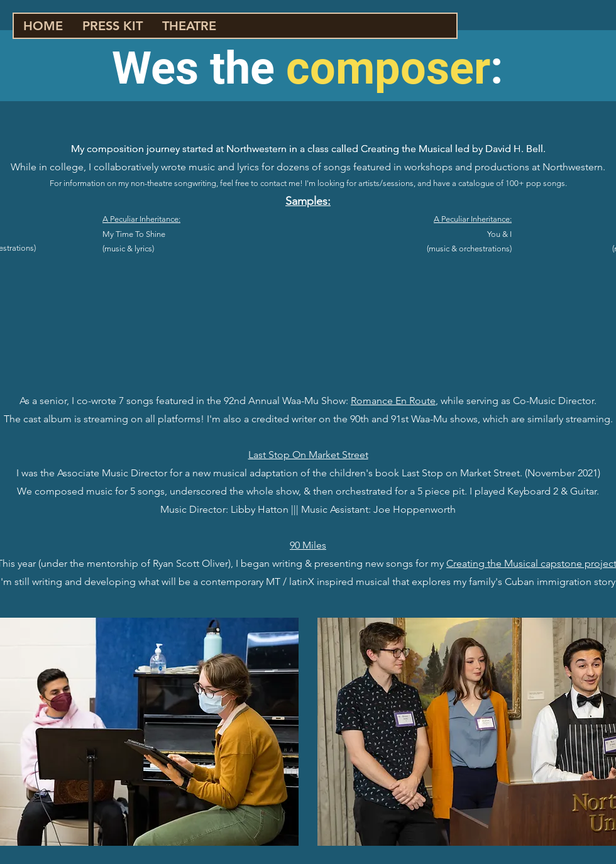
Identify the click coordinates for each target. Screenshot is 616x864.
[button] (189, 26)
